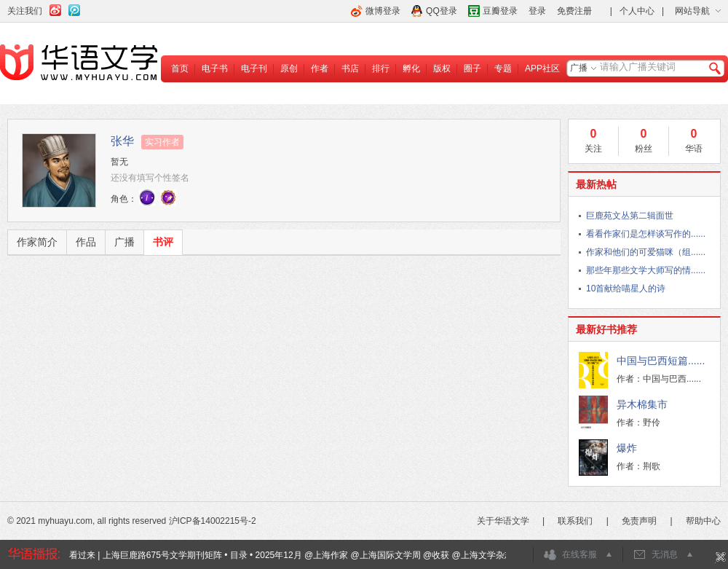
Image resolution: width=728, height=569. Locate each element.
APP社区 (542, 68)
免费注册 (574, 11)
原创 (289, 68)
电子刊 (254, 68)
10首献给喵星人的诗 (626, 289)
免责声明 (639, 521)
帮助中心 (703, 521)
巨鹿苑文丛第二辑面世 (630, 216)
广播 (579, 68)
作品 (86, 242)
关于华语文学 (503, 521)
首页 (180, 68)
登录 (537, 11)
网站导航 (692, 11)
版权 (442, 68)
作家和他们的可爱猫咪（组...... (646, 252)
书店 (350, 68)
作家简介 (37, 242)
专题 (503, 68)
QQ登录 (442, 11)
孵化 (411, 68)
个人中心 (637, 11)
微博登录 (383, 11)
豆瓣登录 (500, 11)
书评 (163, 242)
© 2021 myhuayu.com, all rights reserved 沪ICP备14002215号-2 (132, 521)
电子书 (215, 68)
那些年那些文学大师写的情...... (646, 270)
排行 (381, 68)
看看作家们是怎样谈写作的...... (646, 234)
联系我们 (575, 521)
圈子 (472, 68)
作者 (320, 68)
